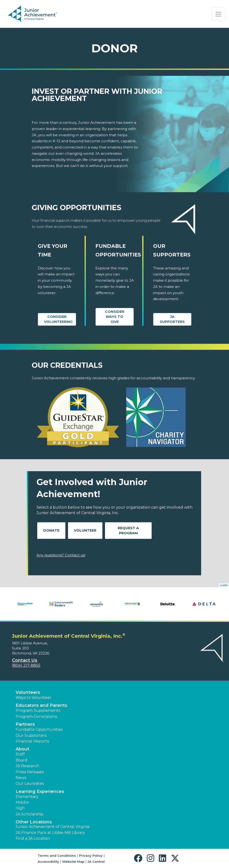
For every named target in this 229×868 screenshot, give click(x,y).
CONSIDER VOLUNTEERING (58, 319)
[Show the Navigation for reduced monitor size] (218, 14)
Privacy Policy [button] (91, 856)
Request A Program (128, 531)
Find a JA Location (33, 838)
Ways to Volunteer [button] (34, 698)
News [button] (21, 778)
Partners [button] (25, 724)
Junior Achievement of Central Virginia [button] (53, 827)
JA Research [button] (27, 766)
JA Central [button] (96, 862)
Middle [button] (22, 802)
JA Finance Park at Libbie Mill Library (50, 833)
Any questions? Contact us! (61, 555)
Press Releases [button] (30, 772)
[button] (139, 858)
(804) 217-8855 (26, 665)
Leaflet (224, 585)
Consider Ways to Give (115, 317)
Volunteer (85, 530)
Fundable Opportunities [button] (39, 729)
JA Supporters (172, 319)
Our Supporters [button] (31, 735)
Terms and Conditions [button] (57, 856)
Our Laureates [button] (30, 783)
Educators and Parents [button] (41, 705)
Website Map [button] (73, 862)
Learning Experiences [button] (40, 791)
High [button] (20, 808)
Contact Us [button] (25, 660)
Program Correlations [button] (36, 716)
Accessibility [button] (48, 862)
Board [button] (22, 760)
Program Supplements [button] (38, 710)
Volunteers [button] (28, 692)
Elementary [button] (27, 797)
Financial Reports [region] (32, 741)
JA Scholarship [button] (30, 814)
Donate (51, 530)
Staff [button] (20, 754)
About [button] (22, 749)
